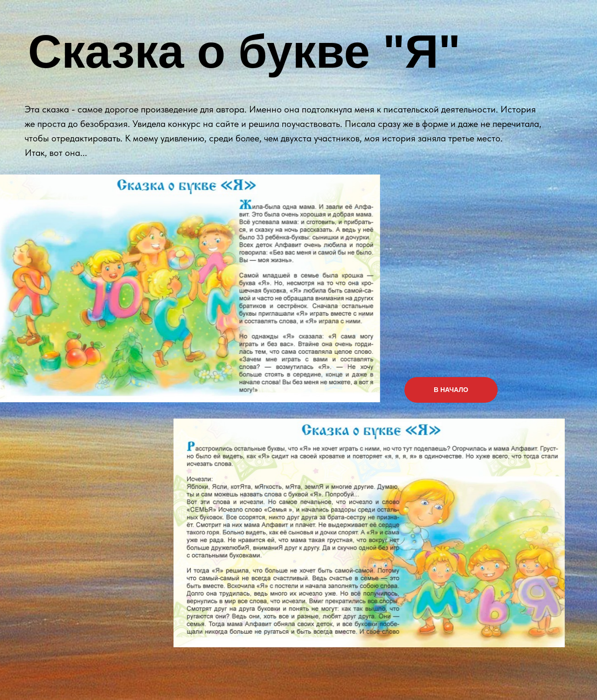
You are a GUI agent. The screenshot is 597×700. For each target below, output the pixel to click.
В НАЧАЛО (451, 390)
